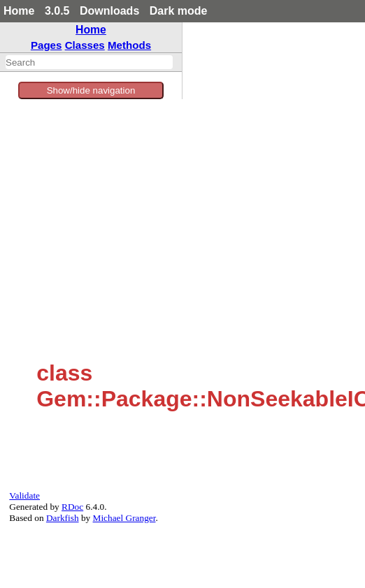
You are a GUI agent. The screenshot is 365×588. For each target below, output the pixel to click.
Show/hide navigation (91, 90)
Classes (85, 45)
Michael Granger (124, 518)
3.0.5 (57, 11)
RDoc (72, 507)
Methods (129, 45)
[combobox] (89, 62)
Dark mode (179, 11)
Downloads (109, 11)
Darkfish (63, 518)
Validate (24, 495)
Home (19, 11)
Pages (46, 45)
